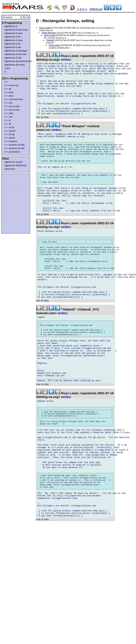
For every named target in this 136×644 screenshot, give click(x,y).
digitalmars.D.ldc (13, 37)
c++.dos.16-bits (12, 106)
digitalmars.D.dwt (13, 58)
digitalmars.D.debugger (16, 51)
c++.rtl (8, 120)
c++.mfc (8, 117)
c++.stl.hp (9, 127)
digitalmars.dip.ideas (15, 65)
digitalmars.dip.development (16, 61)
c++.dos (8, 103)
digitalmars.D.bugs (14, 40)
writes (66, 60)
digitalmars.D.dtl (12, 44)
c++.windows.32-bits (15, 148)
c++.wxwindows (12, 152)
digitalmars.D (11, 26)
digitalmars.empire (14, 162)
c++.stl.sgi (9, 134)
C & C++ (82, 9)
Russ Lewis (45, 28)
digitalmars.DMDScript (16, 165)
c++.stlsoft (10, 138)
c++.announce (12, 85)
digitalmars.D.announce (16, 30)
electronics (10, 169)
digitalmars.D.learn (14, 33)
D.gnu (7, 68)
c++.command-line (14, 99)
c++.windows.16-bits (15, 145)
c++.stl (8, 124)
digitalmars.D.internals (15, 54)
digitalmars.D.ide (13, 47)
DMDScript (96, 9)
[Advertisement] (12, 182)
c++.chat (9, 96)
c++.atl (8, 89)
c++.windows (11, 141)
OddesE (50, 40)
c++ (6, 82)
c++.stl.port (10, 131)
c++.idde (9, 113)
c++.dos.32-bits (12, 110)
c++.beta (9, 92)
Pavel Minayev (49, 33)
